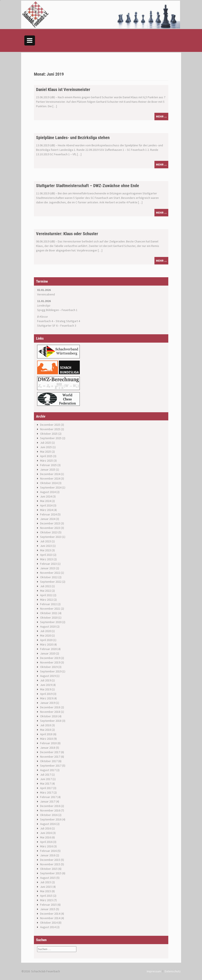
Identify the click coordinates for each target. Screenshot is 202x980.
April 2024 (46, 505)
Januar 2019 (48, 703)
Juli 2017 (46, 775)
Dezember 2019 (50, 658)
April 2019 (46, 694)
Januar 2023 (48, 568)
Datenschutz (173, 971)
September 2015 (51, 873)
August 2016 (48, 824)
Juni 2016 (46, 833)
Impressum (154, 971)
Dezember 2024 (50, 474)
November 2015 (50, 864)
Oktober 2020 (49, 618)
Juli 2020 (46, 631)
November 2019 (50, 662)
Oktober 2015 (49, 869)
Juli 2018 (46, 725)
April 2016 (46, 842)
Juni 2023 (46, 546)
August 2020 (48, 626)
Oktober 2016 (49, 815)
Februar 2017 (48, 797)
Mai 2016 (46, 837)
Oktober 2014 (49, 923)
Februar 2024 (48, 514)
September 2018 (51, 721)
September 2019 (51, 671)
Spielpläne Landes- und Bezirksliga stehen (73, 138)
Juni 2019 (46, 685)
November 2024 (50, 478)
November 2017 (50, 757)
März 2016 (47, 846)
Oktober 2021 (49, 613)
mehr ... (161, 116)
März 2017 (47, 792)
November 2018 (50, 712)
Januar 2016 (48, 855)
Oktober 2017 (49, 761)
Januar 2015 (48, 909)
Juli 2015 (46, 882)
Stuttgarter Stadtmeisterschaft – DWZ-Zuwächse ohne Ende (88, 186)
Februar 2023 (48, 564)
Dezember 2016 (50, 806)
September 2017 (51, 766)
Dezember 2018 (50, 707)
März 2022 (47, 600)
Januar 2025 (48, 469)
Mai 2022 (46, 591)
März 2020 (47, 644)
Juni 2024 (46, 496)
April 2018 (46, 734)
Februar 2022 (48, 604)
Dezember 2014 (50, 914)
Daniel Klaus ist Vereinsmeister (63, 89)
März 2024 (47, 510)
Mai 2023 (46, 550)
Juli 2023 (46, 541)
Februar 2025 (48, 465)
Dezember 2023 (50, 523)
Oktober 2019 (49, 667)
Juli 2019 (46, 680)
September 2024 (51, 487)
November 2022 (50, 573)
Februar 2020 (48, 649)
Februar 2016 (48, 851)
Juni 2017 (46, 779)
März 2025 (47, 461)
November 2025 (50, 429)
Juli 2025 (46, 443)
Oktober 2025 (49, 434)
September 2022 (51, 582)
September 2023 (51, 537)
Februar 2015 (48, 905)
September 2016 (51, 819)
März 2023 (47, 559)
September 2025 (51, 438)
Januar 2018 (48, 748)
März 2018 (47, 739)
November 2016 (50, 810)
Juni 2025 (46, 447)
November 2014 (50, 918)
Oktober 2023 (49, 532)
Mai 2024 (46, 501)
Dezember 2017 (50, 752)
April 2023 (46, 555)
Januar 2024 (48, 519)
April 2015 (46, 896)
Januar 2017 (48, 801)
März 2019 (47, 698)
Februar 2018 (48, 743)
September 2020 (51, 622)
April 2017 (46, 788)
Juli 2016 (46, 828)
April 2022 (46, 595)
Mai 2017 (46, 783)
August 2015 (48, 878)
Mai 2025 (46, 452)
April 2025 (46, 456)
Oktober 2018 (49, 716)
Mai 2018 (46, 730)
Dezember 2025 (50, 425)
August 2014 (48, 927)
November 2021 (50, 609)
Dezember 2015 (50, 860)
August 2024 (48, 492)
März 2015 (47, 900)
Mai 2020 (46, 635)
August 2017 (48, 770)
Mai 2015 (46, 891)
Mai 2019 (46, 689)
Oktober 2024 (49, 483)
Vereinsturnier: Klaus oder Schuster (67, 234)
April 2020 (46, 640)
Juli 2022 (46, 586)
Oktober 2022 (49, 577)
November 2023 (50, 528)
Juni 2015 (46, 887)
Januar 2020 (48, 653)
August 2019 (48, 676)
